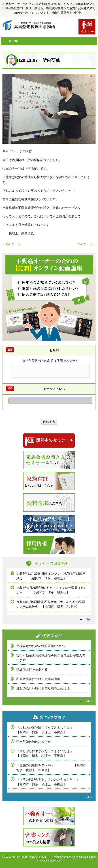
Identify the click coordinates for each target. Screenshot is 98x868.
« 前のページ (12, 244)
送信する (49, 422)
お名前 (54, 350)
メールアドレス (54, 389)
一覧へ (88, 619)
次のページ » (86, 244)
